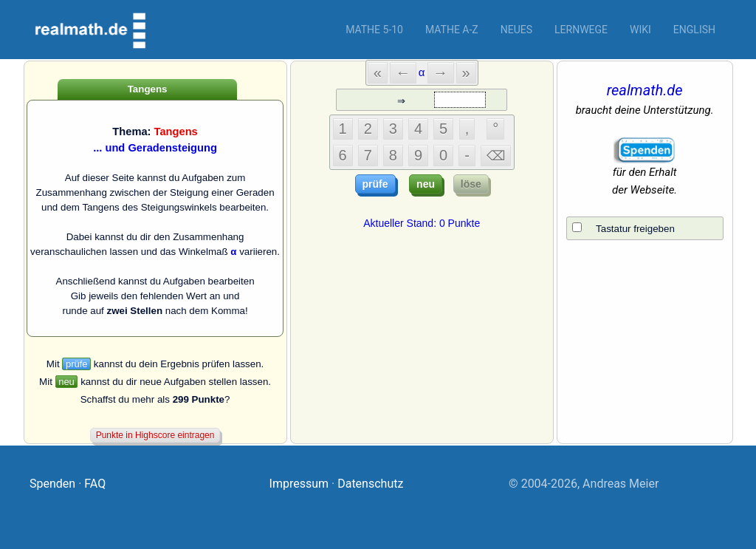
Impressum (299, 484)
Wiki (640, 30)
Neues (516, 30)
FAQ (95, 484)
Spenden (52, 484)
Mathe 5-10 (374, 30)
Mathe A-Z (452, 30)
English (694, 30)
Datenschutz (370, 484)
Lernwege (581, 30)
